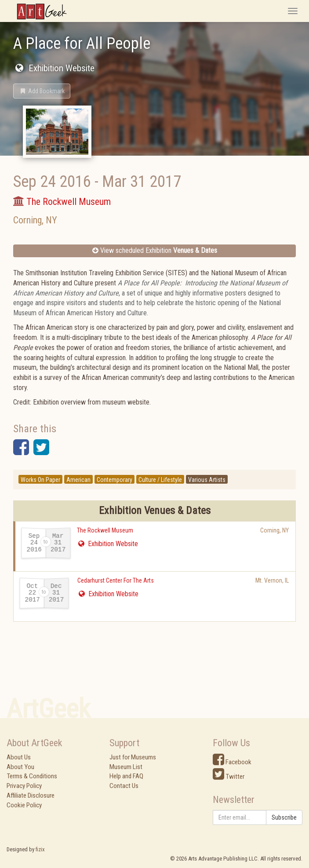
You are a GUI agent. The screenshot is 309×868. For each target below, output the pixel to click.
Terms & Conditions (32, 776)
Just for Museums (133, 757)
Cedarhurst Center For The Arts (116, 580)
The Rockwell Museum (105, 530)
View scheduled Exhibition (155, 250)
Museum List (126, 767)
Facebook (232, 762)
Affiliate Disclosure (31, 795)
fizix (40, 849)
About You (20, 767)
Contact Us (124, 786)
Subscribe (284, 817)
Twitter (229, 777)
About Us (19, 757)
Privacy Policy (24, 786)
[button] (42, 91)
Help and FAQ (126, 776)
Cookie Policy (24, 805)
